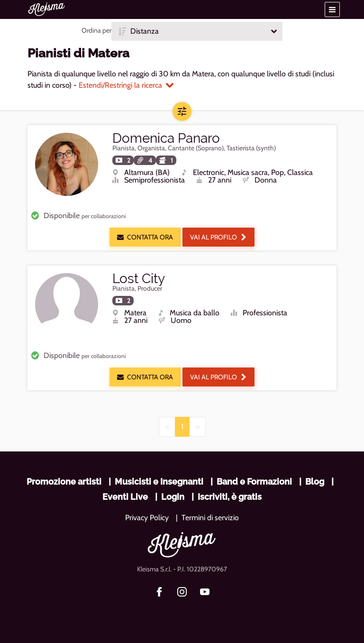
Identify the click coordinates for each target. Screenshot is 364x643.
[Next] (197, 427)
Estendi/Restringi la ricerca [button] (126, 85)
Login (173, 497)
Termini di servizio (210, 518)
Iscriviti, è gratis (230, 497)
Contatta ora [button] (145, 237)
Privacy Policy (147, 518)
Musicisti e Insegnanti (159, 482)
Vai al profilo (218, 237)
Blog (315, 482)
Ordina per (96, 30)
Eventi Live (125, 497)
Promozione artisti (64, 482)
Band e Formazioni (254, 482)
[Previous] (167, 427)
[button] (332, 9)
